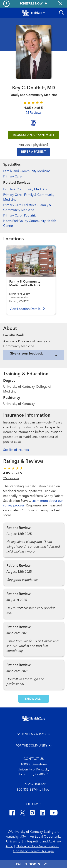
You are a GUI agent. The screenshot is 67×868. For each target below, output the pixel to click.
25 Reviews (33, 113)
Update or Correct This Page (33, 851)
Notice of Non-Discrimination (38, 846)
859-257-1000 (32, 784)
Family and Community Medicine (27, 171)
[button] (6, 13)
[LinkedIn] (42, 813)
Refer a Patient (34, 152)
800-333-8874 (27, 790)
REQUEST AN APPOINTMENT (34, 135)
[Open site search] (62, 13)
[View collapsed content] (33, 355)
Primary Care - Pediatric (20, 216)
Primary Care (12, 177)
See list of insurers (16, 450)
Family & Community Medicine (25, 190)
